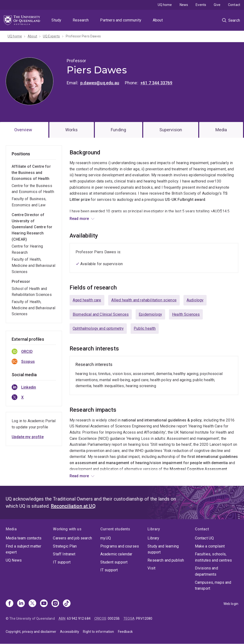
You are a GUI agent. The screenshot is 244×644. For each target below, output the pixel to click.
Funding (118, 130)
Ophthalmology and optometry (98, 328)
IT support (62, 562)
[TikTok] (67, 604)
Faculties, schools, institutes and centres (213, 557)
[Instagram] (55, 604)
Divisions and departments (206, 571)
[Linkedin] (21, 604)
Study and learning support (163, 549)
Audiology (195, 300)
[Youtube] (44, 604)
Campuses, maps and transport (213, 586)
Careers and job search (72, 538)
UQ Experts (51, 36)
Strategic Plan (65, 546)
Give (217, 5)
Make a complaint (210, 546)
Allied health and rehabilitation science (144, 300)
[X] (32, 604)
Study (56, 20)
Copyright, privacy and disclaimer (31, 632)
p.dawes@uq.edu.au (100, 83)
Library (153, 538)
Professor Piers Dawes (83, 36)
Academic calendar (116, 554)
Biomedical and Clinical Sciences (101, 314)
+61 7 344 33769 (156, 83)
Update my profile (28, 437)
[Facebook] (10, 604)
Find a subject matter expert (23, 549)
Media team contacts (24, 538)
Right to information (98, 632)
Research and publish (166, 560)
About (158, 20)
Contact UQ (204, 538)
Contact (234, 5)
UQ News (14, 560)
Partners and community (121, 20)
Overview (23, 130)
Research (81, 20)
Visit (151, 568)
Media (221, 130)
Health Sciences (186, 314)
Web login (231, 604)
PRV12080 (144, 619)
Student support (114, 562)
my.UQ (106, 538)
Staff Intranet (64, 554)
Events (201, 5)
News (184, 5)
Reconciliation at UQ (73, 506)
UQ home (165, 5)
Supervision (171, 130)
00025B (114, 619)
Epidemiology (150, 314)
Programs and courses (120, 546)
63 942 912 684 (79, 619)
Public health (145, 328)
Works (71, 130)
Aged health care (87, 300)
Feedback (125, 632)
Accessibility (70, 632)
